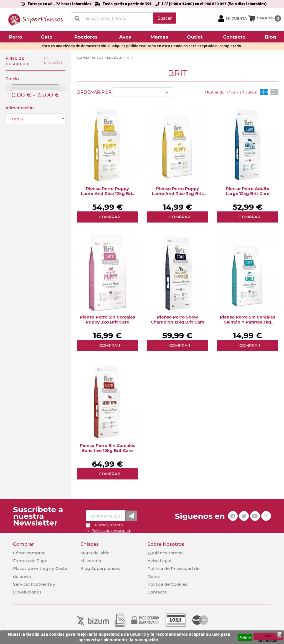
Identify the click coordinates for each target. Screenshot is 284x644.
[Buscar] (124, 18)
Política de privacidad (111, 531)
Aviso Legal (159, 561)
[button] (16, 37)
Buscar (165, 18)
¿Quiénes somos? (166, 553)
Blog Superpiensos (100, 568)
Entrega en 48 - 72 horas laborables (59, 4)
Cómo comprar (29, 553)
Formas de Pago (30, 561)
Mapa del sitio (95, 553)
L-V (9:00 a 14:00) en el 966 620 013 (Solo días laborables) (214, 4)
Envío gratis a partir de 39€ (127, 4)
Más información (268, 637)
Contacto (157, 592)
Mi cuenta (91, 561)
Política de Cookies (167, 584)
